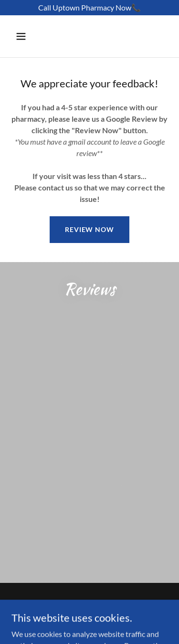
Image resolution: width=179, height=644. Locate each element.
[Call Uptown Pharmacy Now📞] (89, 8)
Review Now (89, 229)
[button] (29, 36)
